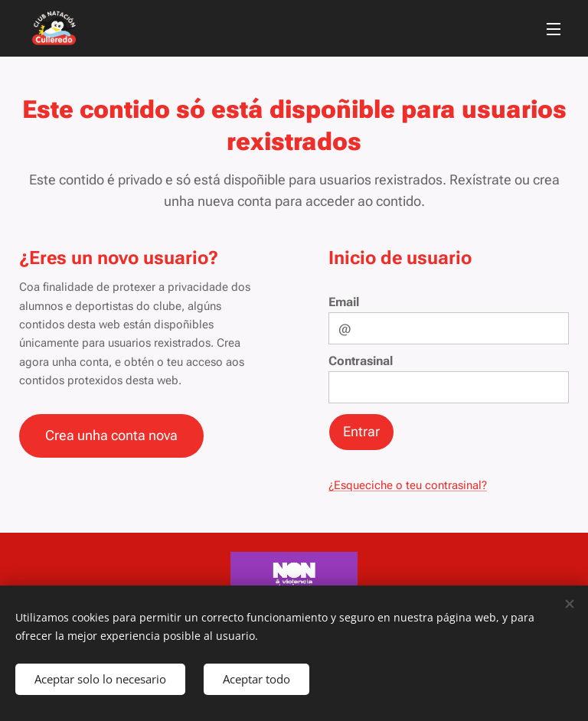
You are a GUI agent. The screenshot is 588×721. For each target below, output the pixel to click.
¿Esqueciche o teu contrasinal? (408, 485)
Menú (554, 29)
